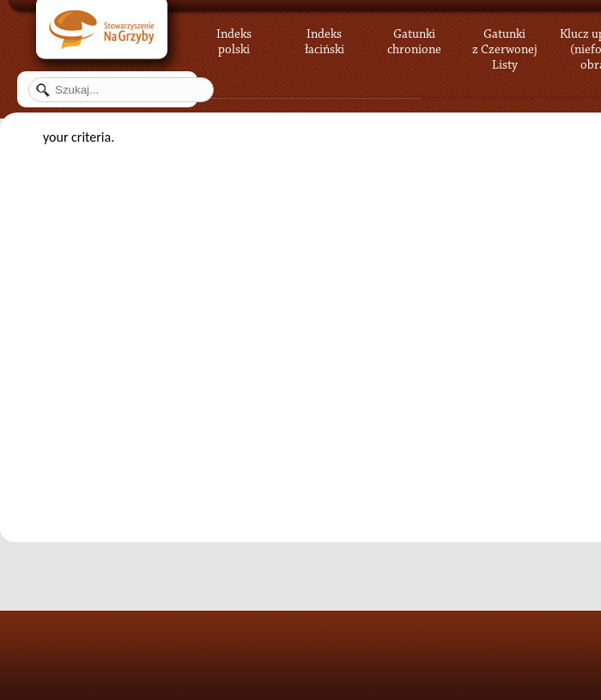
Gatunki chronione (414, 39)
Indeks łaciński (325, 39)
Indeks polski (234, 39)
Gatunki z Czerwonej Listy (505, 39)
